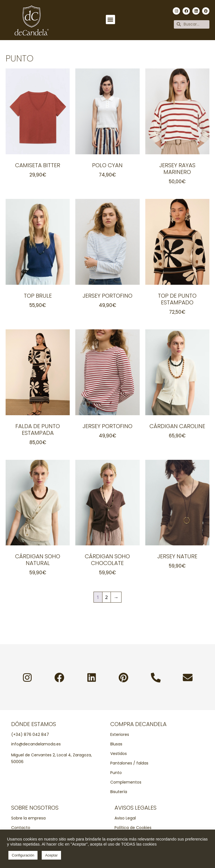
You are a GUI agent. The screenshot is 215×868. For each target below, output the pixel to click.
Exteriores (120, 734)
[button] (110, 19)
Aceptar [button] (51, 855)
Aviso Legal (125, 818)
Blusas (116, 744)
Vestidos (119, 754)
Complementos (126, 782)
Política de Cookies (133, 828)
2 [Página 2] (107, 597)
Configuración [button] (23, 855)
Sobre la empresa (28, 818)
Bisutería (119, 792)
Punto (116, 773)
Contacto (21, 828)
